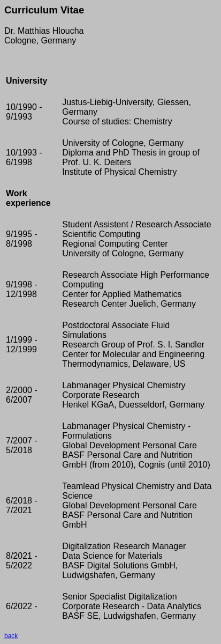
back (11, 636)
